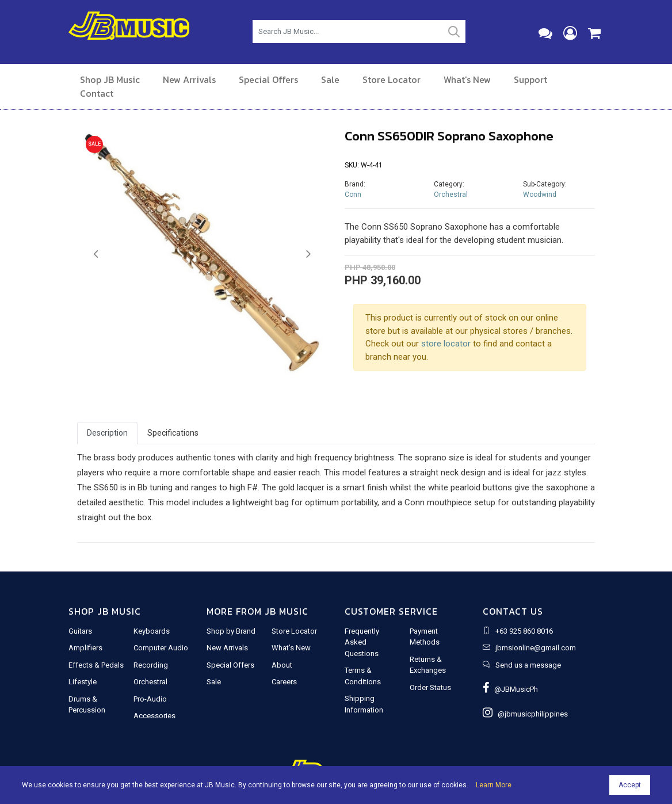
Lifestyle (83, 682)
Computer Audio (161, 648)
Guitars (80, 631)
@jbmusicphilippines (525, 714)
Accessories (154, 716)
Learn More (494, 785)
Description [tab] (107, 433)
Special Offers (268, 79)
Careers (284, 682)
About (282, 665)
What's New (467, 79)
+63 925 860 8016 (524, 631)
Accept (630, 785)
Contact (97, 93)
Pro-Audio (150, 699)
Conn (353, 195)
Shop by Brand (231, 631)
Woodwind (540, 195)
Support (530, 79)
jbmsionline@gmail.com (536, 648)
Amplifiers (85, 648)
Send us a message (528, 665)
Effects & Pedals (96, 665)
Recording (151, 665)
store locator (446, 344)
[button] (96, 254)
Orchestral (451, 195)
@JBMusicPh (510, 689)
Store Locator (392, 79)
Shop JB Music (110, 79)
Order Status (430, 687)
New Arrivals (189, 79)
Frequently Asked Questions (362, 642)
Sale (330, 79)
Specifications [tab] (173, 433)
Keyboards (152, 631)
